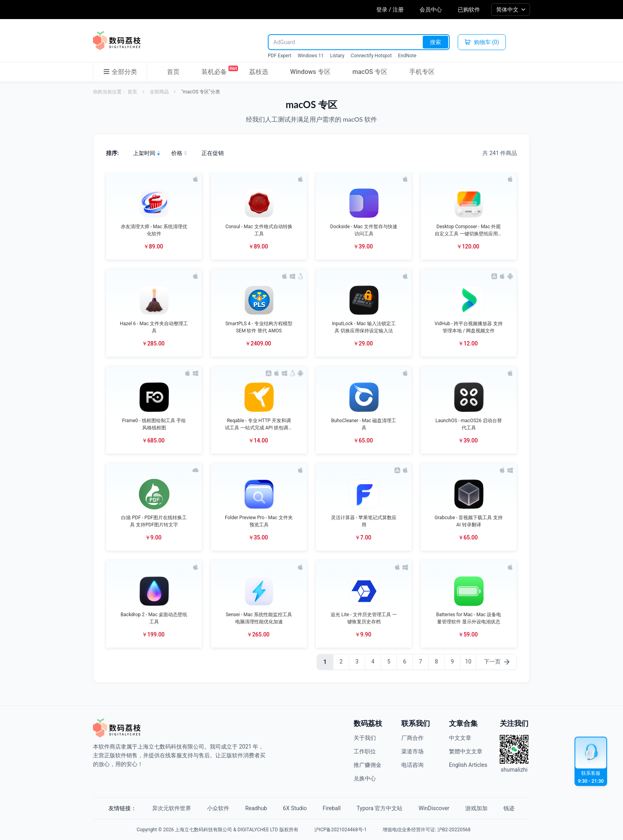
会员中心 (431, 10)
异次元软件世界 (172, 808)
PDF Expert (280, 56)
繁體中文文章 (466, 751)
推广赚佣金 (368, 765)
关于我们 (365, 738)
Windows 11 (311, 56)
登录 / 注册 (390, 10)
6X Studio (295, 808)
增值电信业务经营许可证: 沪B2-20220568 (427, 830)
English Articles (468, 765)
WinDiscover (434, 808)
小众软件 (218, 808)
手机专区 (422, 72)
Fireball (332, 808)
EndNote (407, 56)
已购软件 (469, 10)
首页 (173, 72)
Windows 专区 (310, 72)
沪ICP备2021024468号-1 (341, 830)
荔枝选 (259, 72)
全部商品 (159, 92)
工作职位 (365, 751)
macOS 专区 (370, 72)
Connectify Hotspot (371, 56)
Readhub (256, 808)
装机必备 (214, 70)
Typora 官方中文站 (380, 808)
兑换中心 (365, 778)
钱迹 (509, 808)
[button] (154, 216)
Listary (337, 56)
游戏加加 (476, 808)
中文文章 (460, 738)
